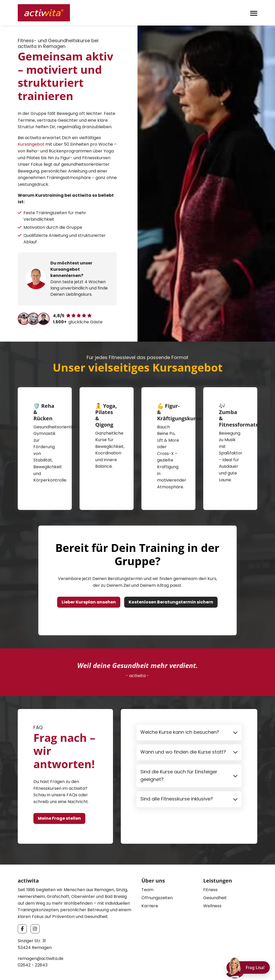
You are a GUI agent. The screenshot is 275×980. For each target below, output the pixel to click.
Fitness (210, 865)
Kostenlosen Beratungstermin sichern (171, 578)
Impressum (215, 967)
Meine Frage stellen (59, 794)
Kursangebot (31, 144)
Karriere (150, 881)
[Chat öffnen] (248, 967)
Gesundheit (215, 873)
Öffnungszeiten (157, 873)
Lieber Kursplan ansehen (89, 578)
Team (147, 865)
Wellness (212, 881)
